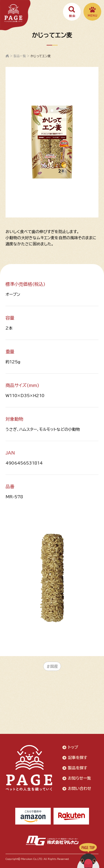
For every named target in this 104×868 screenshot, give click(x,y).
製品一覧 (20, 56)
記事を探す (78, 758)
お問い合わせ (80, 789)
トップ (73, 747)
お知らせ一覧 (79, 778)
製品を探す (78, 768)
